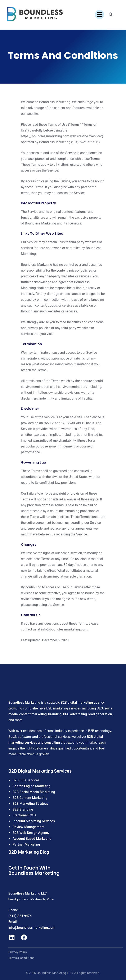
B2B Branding (23, 809)
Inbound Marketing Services (34, 821)
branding (55, 714)
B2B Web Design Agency (31, 833)
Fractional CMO (24, 815)
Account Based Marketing (32, 839)
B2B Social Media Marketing (34, 792)
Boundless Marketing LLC (28, 893)
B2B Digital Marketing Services (40, 771)
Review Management (28, 827)
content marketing (33, 714)
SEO (100, 708)
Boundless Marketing (24, 702)
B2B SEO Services (26, 780)
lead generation (100, 714)
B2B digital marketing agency (83, 702)
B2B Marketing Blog (29, 852)
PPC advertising (75, 714)
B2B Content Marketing (30, 798)
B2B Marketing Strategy (30, 804)
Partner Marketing (26, 844)
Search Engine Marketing (31, 786)
